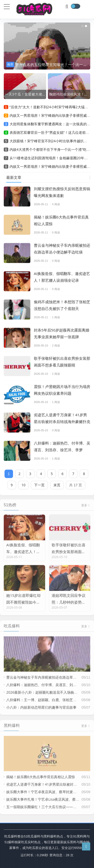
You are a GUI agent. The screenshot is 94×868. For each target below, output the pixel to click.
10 (23, 483)
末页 (57, 483)
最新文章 (14, 177)
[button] (82, 26)
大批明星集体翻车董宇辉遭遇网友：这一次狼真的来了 (52, 124)
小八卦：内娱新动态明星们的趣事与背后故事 (41, 703)
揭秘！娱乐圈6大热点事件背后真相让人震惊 (41, 773)
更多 (86, 501)
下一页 (39, 483)
